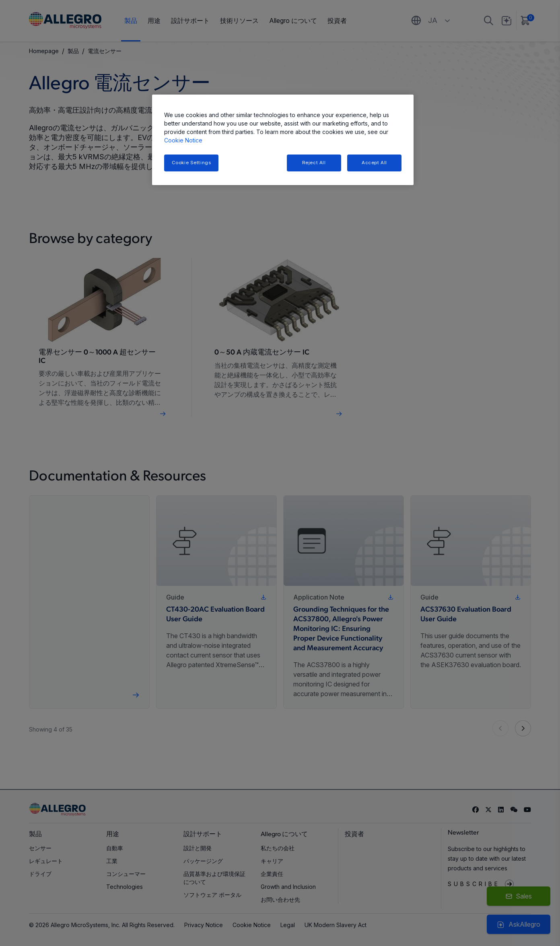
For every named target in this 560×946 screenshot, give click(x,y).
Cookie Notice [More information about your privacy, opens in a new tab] (183, 140)
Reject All (314, 163)
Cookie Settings (191, 163)
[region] (283, 140)
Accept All (374, 163)
